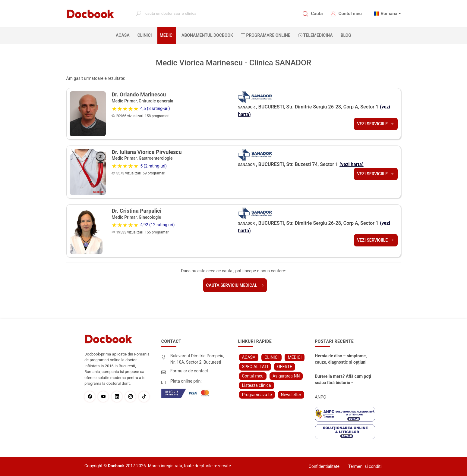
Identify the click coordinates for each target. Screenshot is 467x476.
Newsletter (291, 395)
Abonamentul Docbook (207, 35)
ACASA (124, 35)
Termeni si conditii (365, 466)
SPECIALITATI (255, 367)
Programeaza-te (257, 395)
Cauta (317, 14)
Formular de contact (189, 371)
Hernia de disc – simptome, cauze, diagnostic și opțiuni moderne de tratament (341, 359)
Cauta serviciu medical (235, 285)
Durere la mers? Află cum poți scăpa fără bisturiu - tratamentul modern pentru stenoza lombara (343, 380)
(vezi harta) (352, 164)
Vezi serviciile (376, 124)
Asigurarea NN (286, 376)
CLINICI (145, 35)
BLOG (346, 35)
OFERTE (285, 367)
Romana (389, 14)
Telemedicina (316, 35)
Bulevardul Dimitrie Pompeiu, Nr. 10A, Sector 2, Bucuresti (197, 359)
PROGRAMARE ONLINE (266, 35)
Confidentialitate (324, 466)
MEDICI (167, 35)
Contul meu (350, 14)
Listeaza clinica (257, 385)
